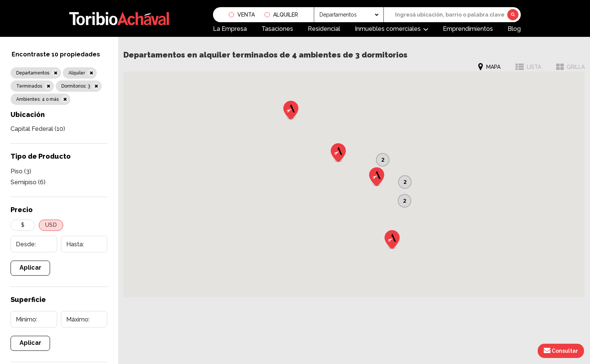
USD (51, 225)
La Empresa (230, 29)
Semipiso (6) (28, 182)
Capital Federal (38, 129)
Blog (514, 29)
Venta (246, 15)
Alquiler (286, 15)
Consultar (561, 350)
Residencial (324, 29)
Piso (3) (21, 171)
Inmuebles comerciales (388, 29)
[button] (377, 177)
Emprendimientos (468, 29)
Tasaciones (277, 29)
